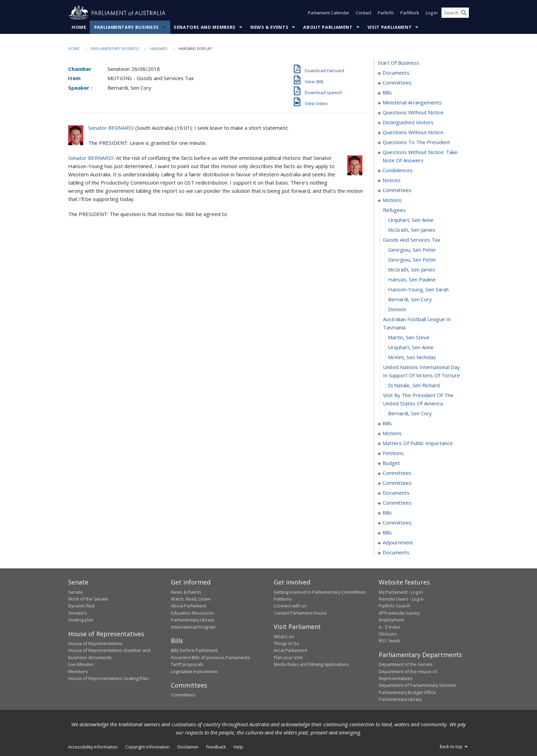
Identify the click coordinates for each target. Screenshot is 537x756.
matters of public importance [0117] (418, 443)
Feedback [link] (216, 747)
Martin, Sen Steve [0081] (409, 338)
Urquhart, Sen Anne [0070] (411, 220)
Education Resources (193, 613)
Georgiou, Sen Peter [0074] (412, 260)
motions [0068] (392, 200)
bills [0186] (387, 533)
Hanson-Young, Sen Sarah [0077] (418, 290)
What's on (284, 637)
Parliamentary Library (192, 620)
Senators (78, 613)
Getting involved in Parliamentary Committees (320, 592)
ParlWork (410, 13)
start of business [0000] (398, 63)
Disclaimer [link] (188, 747)
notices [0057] (392, 180)
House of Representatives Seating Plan (108, 678)
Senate (76, 592)
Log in (432, 13)
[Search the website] (455, 13)
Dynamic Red (81, 606)
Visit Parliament (390, 27)
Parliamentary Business (127, 27)
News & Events (269, 27)
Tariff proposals (187, 665)
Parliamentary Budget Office (407, 692)
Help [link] (238, 747)
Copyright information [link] (148, 747)
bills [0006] (387, 93)
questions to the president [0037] (416, 142)
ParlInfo (386, 13)
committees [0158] (397, 503)
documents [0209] (396, 553)
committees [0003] (397, 83)
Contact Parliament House (300, 613)
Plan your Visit (288, 657)
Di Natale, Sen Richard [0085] (414, 386)
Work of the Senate (88, 599)
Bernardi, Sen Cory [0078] (410, 300)
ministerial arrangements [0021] (412, 103)
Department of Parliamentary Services (418, 685)
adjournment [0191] (398, 543)
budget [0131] (391, 463)
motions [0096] (392, 433)
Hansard (159, 48)
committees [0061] (397, 190)
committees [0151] (397, 483)
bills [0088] (387, 424)
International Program (193, 627)
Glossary (388, 634)
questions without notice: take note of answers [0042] (420, 156)
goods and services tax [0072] (412, 240)
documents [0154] (396, 493)
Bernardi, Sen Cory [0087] (410, 414)
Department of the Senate (406, 665)
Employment (391, 620)
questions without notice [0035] (413, 133)
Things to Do (286, 643)
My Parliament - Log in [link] (401, 592)
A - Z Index (390, 627)
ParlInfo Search (395, 606)
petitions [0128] (393, 453)
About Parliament (328, 27)
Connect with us (290, 606)
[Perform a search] (464, 13)
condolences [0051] (398, 171)
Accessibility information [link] (93, 747)
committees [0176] (397, 523)
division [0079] (397, 310)
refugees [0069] (394, 210)
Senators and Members (205, 27)
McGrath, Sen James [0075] (412, 270)
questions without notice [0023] (413, 113)
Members (78, 671)
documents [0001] (396, 73)
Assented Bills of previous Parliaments (210, 657)
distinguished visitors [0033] (408, 123)
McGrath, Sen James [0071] (412, 230)
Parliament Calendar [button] (329, 13)
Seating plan (81, 620)
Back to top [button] (454, 746)
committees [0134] (397, 473)
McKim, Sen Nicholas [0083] (412, 357)
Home (79, 27)
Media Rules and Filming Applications (311, 665)
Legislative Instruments (195, 671)
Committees (183, 695)
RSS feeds (390, 641)
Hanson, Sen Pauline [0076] (412, 280)
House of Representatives (95, 643)
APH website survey (399, 613)
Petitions (283, 599)
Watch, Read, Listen (191, 599)
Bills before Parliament (194, 651)
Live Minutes (81, 665)
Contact (364, 13)
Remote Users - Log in (401, 599)
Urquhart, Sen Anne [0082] (411, 348)
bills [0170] (387, 513)
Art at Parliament (290, 651)
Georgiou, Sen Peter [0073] (412, 250)
